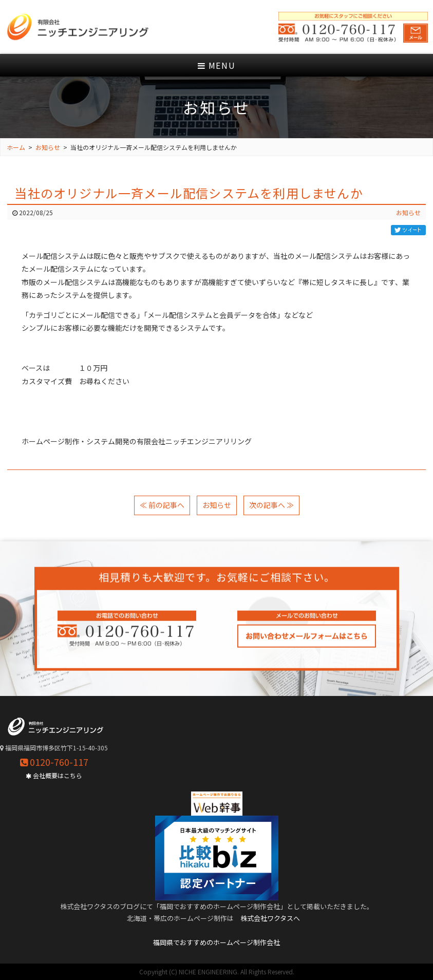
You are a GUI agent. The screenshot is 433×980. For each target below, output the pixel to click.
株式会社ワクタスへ (270, 918)
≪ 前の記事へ (162, 505)
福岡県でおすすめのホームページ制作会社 (216, 942)
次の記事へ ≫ (271, 505)
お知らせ (408, 212)
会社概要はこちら (54, 775)
